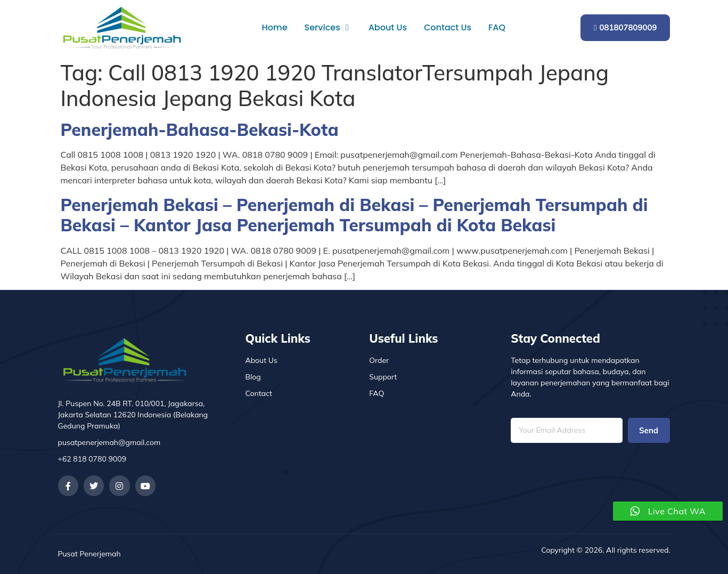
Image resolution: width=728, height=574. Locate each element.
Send (649, 430)
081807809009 (625, 27)
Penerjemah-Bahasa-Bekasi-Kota (200, 130)
